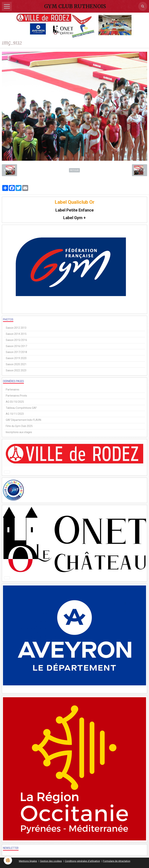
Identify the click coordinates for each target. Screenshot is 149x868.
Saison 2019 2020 (16, 358)
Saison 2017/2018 (16, 352)
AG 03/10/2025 (15, 402)
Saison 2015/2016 (16, 340)
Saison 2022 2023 (16, 370)
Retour (74, 170)
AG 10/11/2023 (15, 414)
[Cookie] (8, 860)
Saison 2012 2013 (16, 328)
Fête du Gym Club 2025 (19, 426)
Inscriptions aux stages (19, 432)
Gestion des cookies (51, 861)
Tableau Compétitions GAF (21, 408)
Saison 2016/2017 (16, 346)
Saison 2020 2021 (16, 364)
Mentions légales (28, 861)
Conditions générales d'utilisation (82, 861)
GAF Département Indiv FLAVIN (23, 420)
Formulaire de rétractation (117, 861)
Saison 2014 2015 (16, 334)
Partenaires (13, 390)
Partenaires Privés (16, 396)
